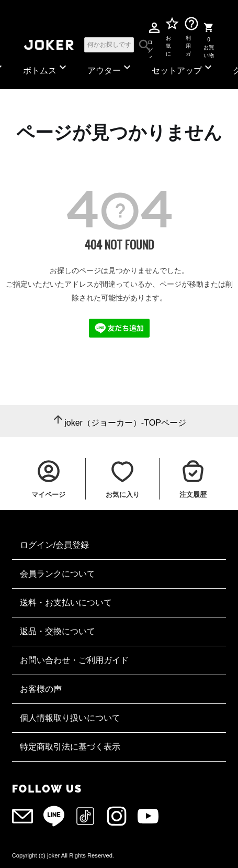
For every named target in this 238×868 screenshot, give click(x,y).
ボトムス (46, 68)
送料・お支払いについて (66, 603)
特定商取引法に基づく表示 (70, 747)
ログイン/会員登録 (54, 545)
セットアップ (183, 68)
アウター (110, 68)
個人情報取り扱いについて (70, 718)
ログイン (150, 44)
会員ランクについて (58, 574)
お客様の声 (41, 689)
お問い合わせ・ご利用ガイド (74, 660)
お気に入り (169, 44)
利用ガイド (188, 44)
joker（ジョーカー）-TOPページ (125, 423)
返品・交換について (58, 631)
